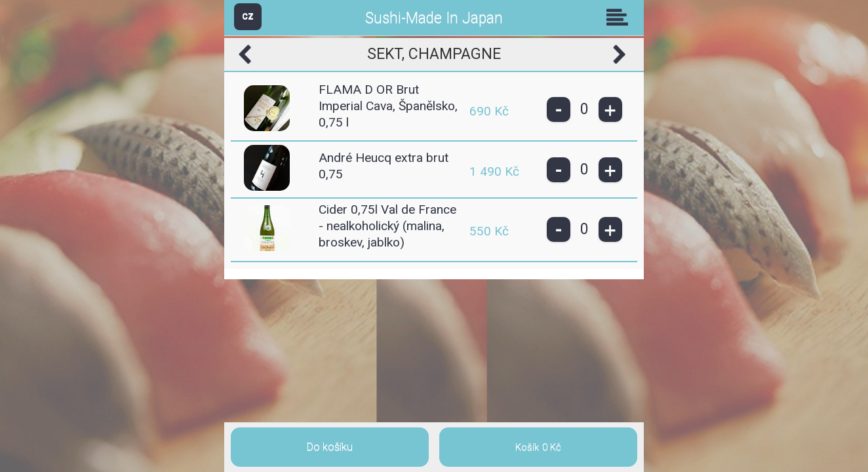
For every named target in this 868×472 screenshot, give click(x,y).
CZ (248, 16)
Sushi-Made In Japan (434, 18)
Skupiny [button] (620, 17)
